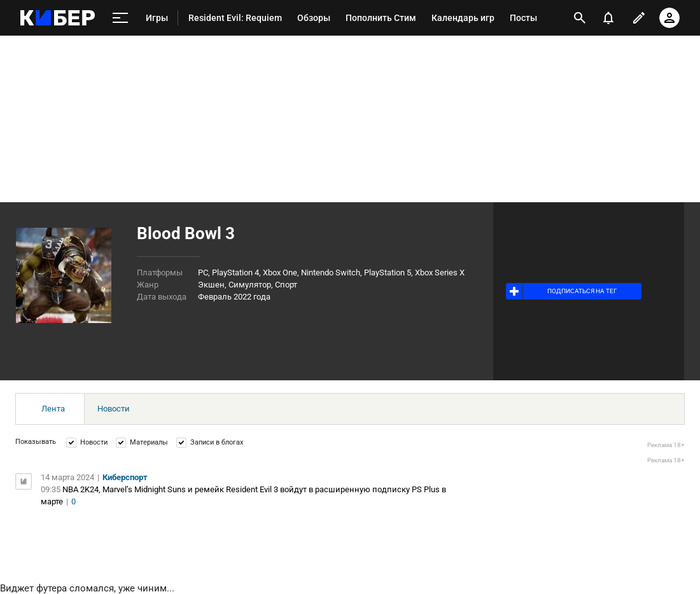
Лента (53, 409)
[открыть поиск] (580, 18)
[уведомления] (608, 18)
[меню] (120, 18)
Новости (114, 409)
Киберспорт (125, 477)
